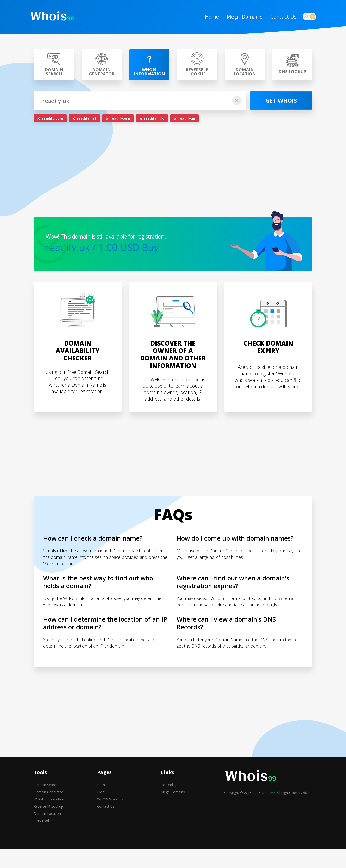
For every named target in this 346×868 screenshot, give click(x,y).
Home (208, 17)
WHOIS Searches (110, 819)
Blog (101, 811)
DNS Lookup (44, 840)
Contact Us (280, 17)
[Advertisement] (173, 173)
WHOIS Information (49, 819)
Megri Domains (241, 17)
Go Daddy (169, 804)
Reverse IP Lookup (48, 826)
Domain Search (46, 804)
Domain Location (47, 833)
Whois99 (268, 812)
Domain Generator (48, 811)
